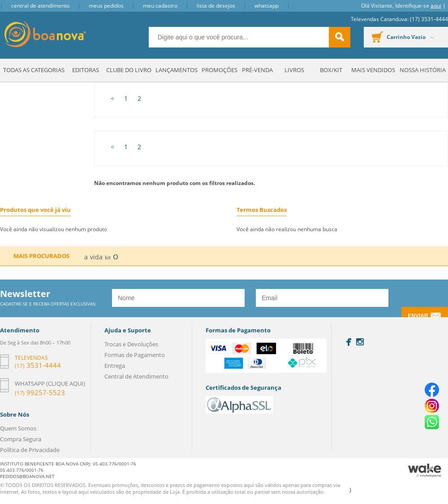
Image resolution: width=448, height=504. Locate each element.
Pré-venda (257, 70)
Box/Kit (331, 70)
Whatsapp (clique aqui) (50, 383)
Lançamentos (177, 70)
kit (108, 257)
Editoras (86, 70)
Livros (294, 70)
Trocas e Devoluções (131, 344)
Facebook (349, 342)
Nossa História (423, 70)
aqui (436, 6)
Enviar (418, 316)
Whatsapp (267, 6)
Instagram (360, 342)
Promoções (220, 70)
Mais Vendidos (373, 70)
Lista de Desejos (216, 6)
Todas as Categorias (34, 70)
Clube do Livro (129, 70)
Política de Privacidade (30, 450)
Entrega (115, 366)
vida (96, 257)
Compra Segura (21, 439)
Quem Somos (18, 428)
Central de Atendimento (40, 6)
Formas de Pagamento (135, 355)
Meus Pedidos (106, 6)
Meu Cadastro (160, 6)
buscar (340, 37)
